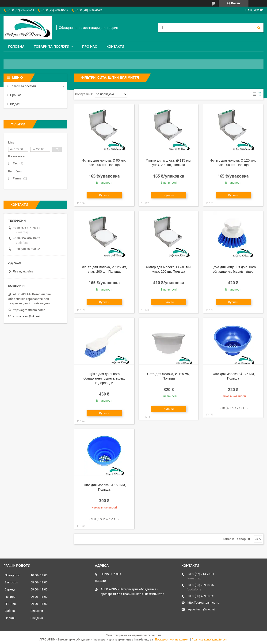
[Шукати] (259, 28)
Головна (16, 47)
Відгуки (15, 104)
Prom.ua (156, 635)
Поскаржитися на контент (172, 640)
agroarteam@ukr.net (27, 316)
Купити (104, 195)
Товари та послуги (51, 47)
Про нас (90, 47)
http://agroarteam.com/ (29, 310)
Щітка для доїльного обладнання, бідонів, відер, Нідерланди (104, 378)
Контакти (115, 47)
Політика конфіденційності (210, 640)
